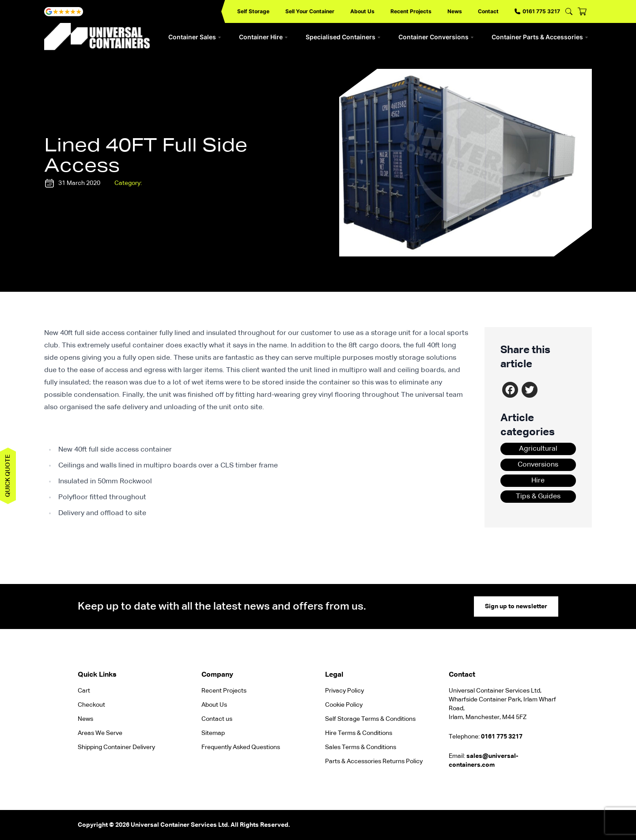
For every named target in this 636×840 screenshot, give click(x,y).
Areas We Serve (100, 733)
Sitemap (213, 733)
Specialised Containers (343, 37)
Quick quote (8, 476)
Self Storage (253, 11)
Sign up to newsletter (516, 606)
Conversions (538, 465)
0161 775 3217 (537, 11)
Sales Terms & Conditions (361, 747)
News (455, 11)
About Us (362, 11)
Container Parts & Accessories (540, 37)
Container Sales (195, 37)
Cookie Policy (344, 705)
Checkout (91, 705)
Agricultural (538, 449)
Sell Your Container (310, 11)
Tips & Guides (538, 497)
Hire (538, 481)
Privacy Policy (344, 691)
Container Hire (263, 37)
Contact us (217, 719)
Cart (84, 691)
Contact (488, 11)
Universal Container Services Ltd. (180, 825)
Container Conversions (436, 37)
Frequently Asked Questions (241, 747)
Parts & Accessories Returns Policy (374, 761)
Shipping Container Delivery (116, 747)
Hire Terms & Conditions (359, 733)
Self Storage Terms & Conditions (370, 719)
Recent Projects (411, 11)
